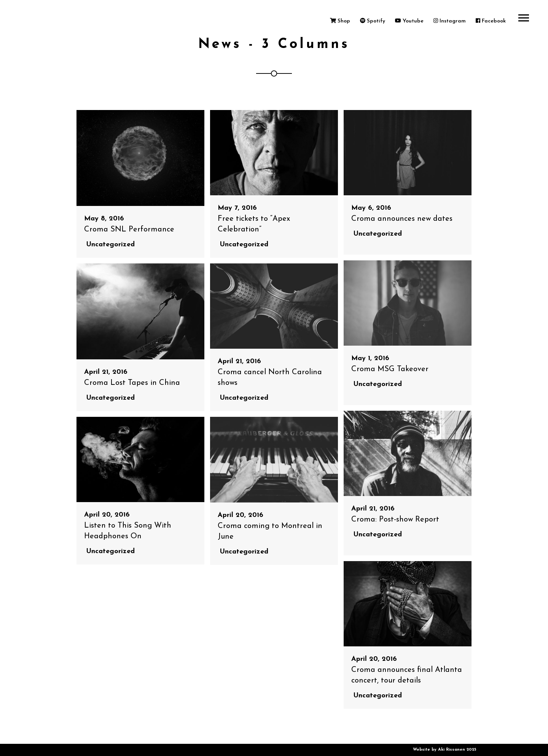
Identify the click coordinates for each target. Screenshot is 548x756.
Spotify (373, 21)
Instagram (450, 21)
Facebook (491, 21)
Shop (340, 21)
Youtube (409, 21)
